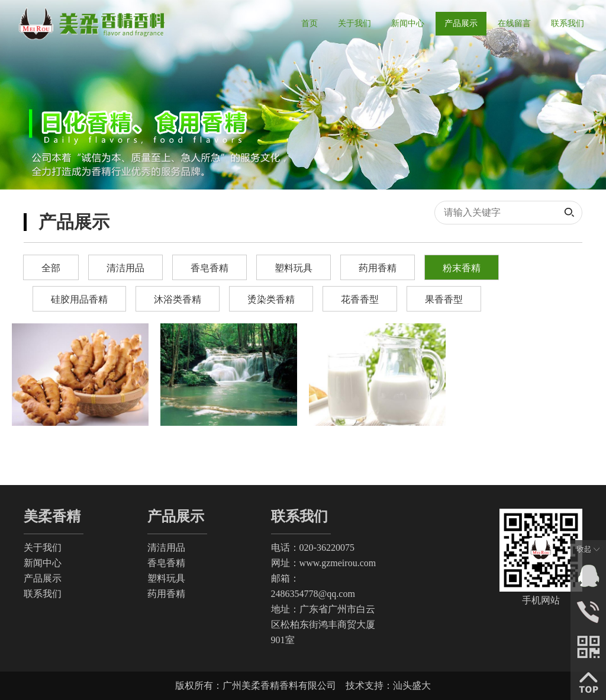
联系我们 (43, 594)
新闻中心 (43, 563)
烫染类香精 (271, 299)
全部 (51, 268)
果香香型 (444, 299)
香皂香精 (209, 268)
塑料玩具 (294, 268)
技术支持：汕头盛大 (388, 685)
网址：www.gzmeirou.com (324, 563)
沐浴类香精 (178, 299)
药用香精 (378, 268)
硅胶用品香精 (79, 299)
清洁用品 (125, 268)
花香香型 (360, 299)
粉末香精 (462, 268)
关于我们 (43, 548)
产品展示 (43, 578)
